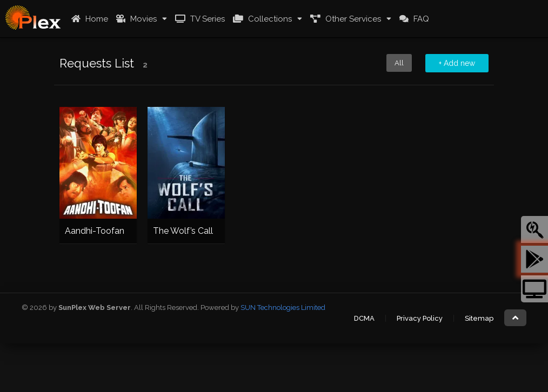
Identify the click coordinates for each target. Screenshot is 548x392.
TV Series (199, 19)
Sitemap (479, 318)
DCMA (364, 318)
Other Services (344, 19)
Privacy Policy (420, 318)
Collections (261, 19)
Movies (135, 19)
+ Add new (457, 63)
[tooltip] (534, 229)
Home (88, 19)
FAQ (413, 19)
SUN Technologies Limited (283, 307)
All (399, 63)
